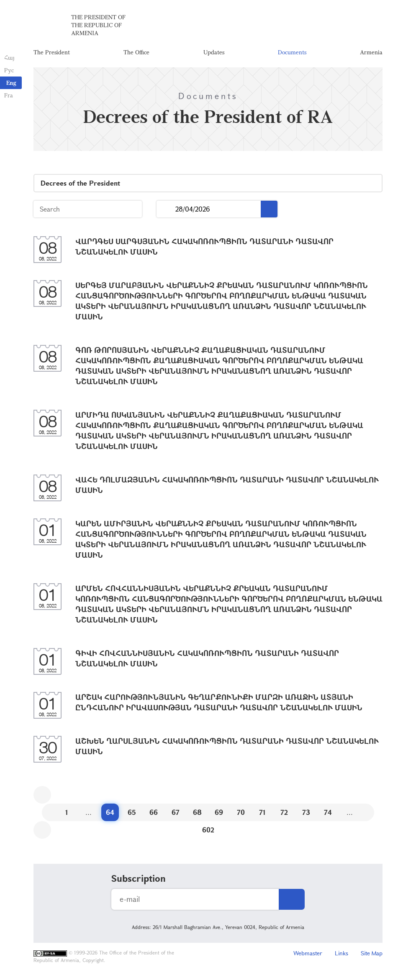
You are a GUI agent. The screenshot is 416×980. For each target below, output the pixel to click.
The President (52, 52)
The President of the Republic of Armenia (98, 25)
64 (110, 812)
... (166, 209)
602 (208, 830)
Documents (292, 52)
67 (176, 812)
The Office (136, 52)
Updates (214, 52)
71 (262, 812)
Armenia (371, 52)
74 (328, 812)
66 (154, 812)
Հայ (9, 57)
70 (241, 812)
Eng (11, 83)
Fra (9, 95)
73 (306, 812)
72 (284, 812)
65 (132, 812)
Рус (9, 70)
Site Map (372, 953)
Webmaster (308, 953)
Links (342, 953)
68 (197, 812)
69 (219, 812)
